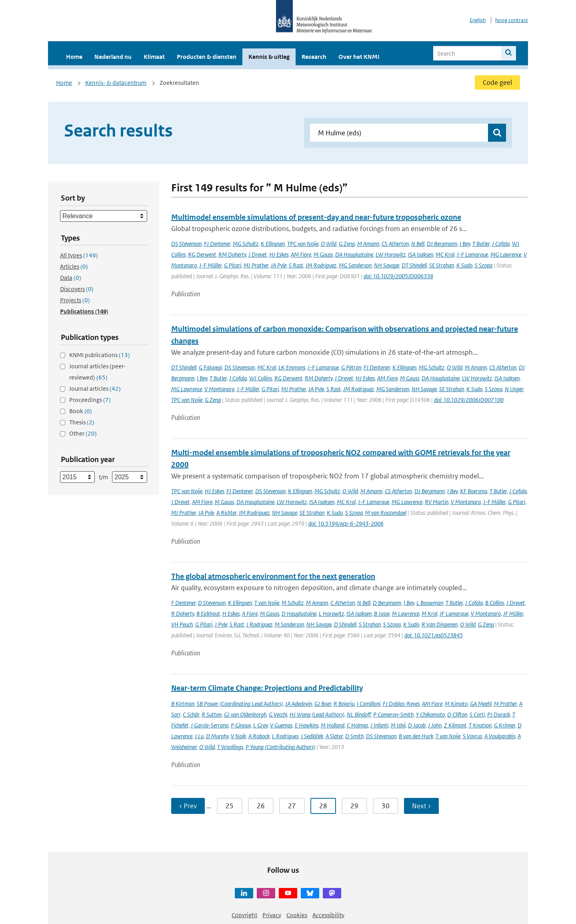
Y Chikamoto (430, 714)
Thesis (82, 422)
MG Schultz (246, 244)
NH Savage (387, 265)
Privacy (272, 915)
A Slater (334, 736)
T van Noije (267, 603)
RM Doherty (232, 254)
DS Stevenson (186, 244)
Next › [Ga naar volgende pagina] (421, 806)
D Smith (354, 736)
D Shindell (345, 624)
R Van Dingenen (440, 624)
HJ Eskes (279, 254)
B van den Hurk (416, 736)
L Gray (260, 725)
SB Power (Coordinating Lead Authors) (240, 704)
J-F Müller (210, 265)
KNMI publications (100, 355)
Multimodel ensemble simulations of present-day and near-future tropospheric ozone (316, 217)
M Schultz (293, 603)
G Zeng (347, 244)
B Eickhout (208, 614)
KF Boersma (474, 491)
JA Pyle (279, 265)
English (478, 20)
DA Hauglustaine (354, 254)
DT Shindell (414, 265)
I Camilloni (369, 704)
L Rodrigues (285, 736)
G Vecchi (278, 714)
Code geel (497, 82)
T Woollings (230, 747)
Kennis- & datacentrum (116, 83)
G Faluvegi (210, 367)
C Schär (191, 714)
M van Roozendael (386, 513)
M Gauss (323, 254)
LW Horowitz (391, 254)
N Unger (514, 389)
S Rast (296, 265)
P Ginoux (241, 725)
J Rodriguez (259, 624)
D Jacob (417, 725)
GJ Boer (323, 704)
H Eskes (231, 614)
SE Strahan (442, 265)
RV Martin (437, 502)
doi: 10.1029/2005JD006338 (398, 276)
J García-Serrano (210, 725)
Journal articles (95, 389)
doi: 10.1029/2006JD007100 (469, 400)
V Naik (238, 736)
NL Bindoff (359, 714)
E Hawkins (307, 725)
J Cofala (501, 244)
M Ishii (398, 725)
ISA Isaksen (421, 254)
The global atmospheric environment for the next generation (273, 576)
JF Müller (513, 614)
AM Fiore (301, 254)
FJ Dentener (217, 244)
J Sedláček (312, 736)
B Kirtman (183, 704)
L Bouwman (430, 603)
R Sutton (212, 714)
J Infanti (379, 725)
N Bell (418, 244)
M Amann (368, 244)
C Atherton (343, 603)
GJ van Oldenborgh (245, 714)
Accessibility (328, 915)
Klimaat (154, 57)
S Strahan (370, 624)
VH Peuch (182, 624)
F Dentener (183, 603)
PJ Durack (499, 714)
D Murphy (217, 736)
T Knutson (480, 725)
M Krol (429, 614)
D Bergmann (387, 603)
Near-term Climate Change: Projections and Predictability (267, 688)
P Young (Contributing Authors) (280, 747)
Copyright (244, 915)
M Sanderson (289, 624)
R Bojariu (344, 704)
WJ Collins (261, 378)
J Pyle (221, 624)
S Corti (477, 714)
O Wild (329, 244)
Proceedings (90, 400)
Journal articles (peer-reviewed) (97, 372)
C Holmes (357, 725)
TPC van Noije (303, 244)
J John (435, 725)
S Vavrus (472, 736)
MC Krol (445, 254)
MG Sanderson (355, 265)
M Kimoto (456, 704)
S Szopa (484, 265)
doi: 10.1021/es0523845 (434, 635)
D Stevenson (212, 603)
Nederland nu (113, 57)
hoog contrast (512, 20)
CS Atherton (395, 244)
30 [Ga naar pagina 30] (386, 806)
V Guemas (281, 725)
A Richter (226, 513)
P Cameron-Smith (393, 714)
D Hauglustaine (299, 614)
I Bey (465, 244)
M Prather (505, 704)
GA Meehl (481, 704)
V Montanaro (219, 389)
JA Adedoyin (299, 704)
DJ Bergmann (442, 244)
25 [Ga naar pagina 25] (230, 806)
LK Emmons (292, 367)
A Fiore (250, 614)
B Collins (495, 603)
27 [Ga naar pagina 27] (292, 806)
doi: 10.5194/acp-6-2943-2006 (346, 523)
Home (74, 57)
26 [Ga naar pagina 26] (261, 806)
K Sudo (464, 265)
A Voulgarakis (500, 736)
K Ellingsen (273, 244)
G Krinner (505, 725)
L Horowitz (331, 614)
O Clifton (457, 714)
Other (83, 433)
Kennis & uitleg (269, 57)
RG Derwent (202, 254)
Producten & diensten (207, 57)
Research (314, 57)
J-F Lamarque (472, 254)
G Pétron (351, 367)
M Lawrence (406, 614)
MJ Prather (256, 265)
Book (81, 411)
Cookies (297, 915)
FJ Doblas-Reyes (401, 704)
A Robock (259, 736)
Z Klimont (455, 725)
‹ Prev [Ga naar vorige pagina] (188, 806)
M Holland (333, 725)
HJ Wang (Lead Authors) (317, 714)
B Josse (382, 614)
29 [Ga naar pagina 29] (354, 806)
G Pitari (233, 265)
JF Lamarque (454, 614)
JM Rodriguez (321, 265)
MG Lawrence (506, 254)
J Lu (199, 736)
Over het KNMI (359, 57)
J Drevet (258, 254)
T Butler (481, 244)
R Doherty (183, 614)
